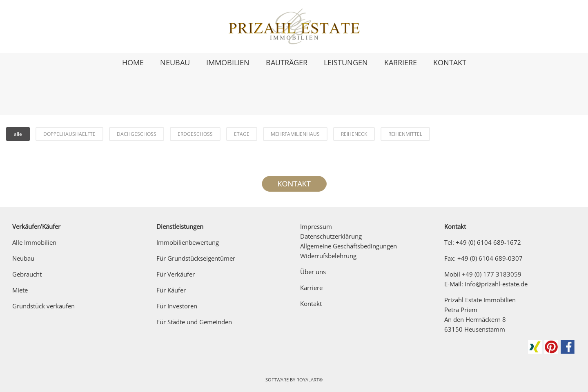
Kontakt (311, 303)
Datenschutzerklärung (331, 236)
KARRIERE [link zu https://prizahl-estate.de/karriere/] (401, 62)
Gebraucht (27, 274)
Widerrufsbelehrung (328, 256)
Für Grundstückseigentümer (196, 258)
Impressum (316, 226)
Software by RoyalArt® (294, 380)
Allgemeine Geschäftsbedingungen (349, 246)
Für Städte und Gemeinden (194, 322)
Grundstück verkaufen (43, 306)
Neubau (23, 258)
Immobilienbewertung (188, 242)
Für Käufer (171, 290)
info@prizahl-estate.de (496, 284)
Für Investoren (177, 306)
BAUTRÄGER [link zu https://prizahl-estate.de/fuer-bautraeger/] (287, 62)
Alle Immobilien (34, 242)
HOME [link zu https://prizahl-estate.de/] (133, 62)
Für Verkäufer (176, 274)
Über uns (313, 272)
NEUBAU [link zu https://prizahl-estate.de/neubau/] (175, 62)
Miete (20, 290)
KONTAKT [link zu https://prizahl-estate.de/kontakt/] (450, 62)
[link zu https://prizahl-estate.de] (294, 27)
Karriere (311, 288)
